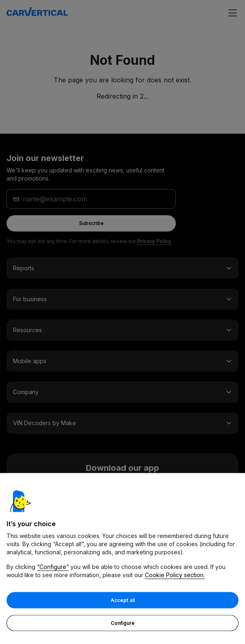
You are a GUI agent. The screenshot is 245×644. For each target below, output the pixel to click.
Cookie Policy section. (175, 575)
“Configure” (53, 567)
